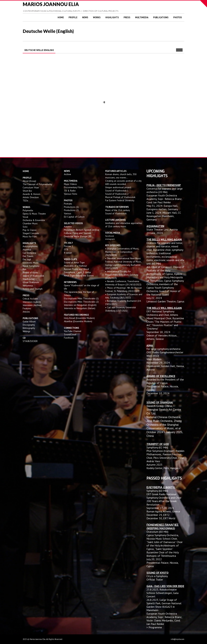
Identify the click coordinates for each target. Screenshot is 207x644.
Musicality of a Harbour (75, 266)
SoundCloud (70, 334)
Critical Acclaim (30, 299)
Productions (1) (71, 207)
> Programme (154, 627)
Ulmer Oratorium (31, 282)
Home (61, 17)
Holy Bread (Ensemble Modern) (79, 318)
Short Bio (27, 191)
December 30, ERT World (161, 518)
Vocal (25, 217)
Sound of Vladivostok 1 (117, 191)
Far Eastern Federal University (120, 200)
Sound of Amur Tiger (74, 262)
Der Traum (28, 256)
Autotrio (68, 227)
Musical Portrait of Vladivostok (120, 197)
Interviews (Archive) (32, 305)
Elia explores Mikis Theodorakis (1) (81, 298)
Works (97, 17)
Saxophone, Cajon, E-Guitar (77, 272)
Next (181, 50)
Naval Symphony (31, 266)
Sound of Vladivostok (33, 276)
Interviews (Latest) (32, 302)
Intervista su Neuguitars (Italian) (80, 308)
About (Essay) (29, 181)
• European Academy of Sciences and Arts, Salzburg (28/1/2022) (124, 296)
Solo (25, 227)
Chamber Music (30, 223)
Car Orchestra (29, 253)
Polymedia (28, 210)
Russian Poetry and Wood (76, 269)
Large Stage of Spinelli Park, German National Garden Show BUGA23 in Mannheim (164, 605)
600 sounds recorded (116, 184)
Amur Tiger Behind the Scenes (79, 276)
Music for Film (30, 237)
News (85, 17)
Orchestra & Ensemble (34, 220)
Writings (26, 331)
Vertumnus (28, 286)
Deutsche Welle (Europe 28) (78, 236)
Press (127, 17)
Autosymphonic (30, 246)
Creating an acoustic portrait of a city (123, 181)
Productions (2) (71, 210)
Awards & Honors (32, 194)
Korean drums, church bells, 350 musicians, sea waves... (121, 176)
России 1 (69, 246)
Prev (178, 50)
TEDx (25, 201)
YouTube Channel (73, 331)
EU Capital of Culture (74, 217)
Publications (161, 17)
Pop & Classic (30, 230)
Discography (29, 325)
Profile (73, 17)
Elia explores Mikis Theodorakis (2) (81, 302)
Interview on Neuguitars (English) (80, 305)
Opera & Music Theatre (34, 214)
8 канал (68, 253)
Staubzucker (29, 279)
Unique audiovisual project (118, 187)
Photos (178, 17)
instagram (110, 239)
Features (27, 308)
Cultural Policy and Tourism (78, 233)
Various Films (71, 194)
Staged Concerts (31, 233)
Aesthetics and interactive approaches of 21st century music (124, 225)
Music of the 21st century (118, 210)
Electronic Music (31, 263)
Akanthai (27, 250)
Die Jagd (27, 259)
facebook (110, 236)
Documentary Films (73, 187)
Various (68, 213)
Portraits (68, 204)
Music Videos (70, 184)
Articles (26, 312)
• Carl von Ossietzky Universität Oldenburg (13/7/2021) (121, 309)
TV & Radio (70, 191)
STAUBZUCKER (30, 341)
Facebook (69, 338)
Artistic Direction (31, 197)
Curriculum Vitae (31, 187)
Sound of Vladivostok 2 (117, 194)
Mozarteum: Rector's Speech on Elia (81, 230)
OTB (66, 249)
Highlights (112, 17)
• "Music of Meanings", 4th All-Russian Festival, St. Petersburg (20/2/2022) (124, 289)
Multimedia (142, 17)
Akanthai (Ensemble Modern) (78, 321)
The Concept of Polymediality (37, 184)
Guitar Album (29, 321)
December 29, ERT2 (158, 515)
